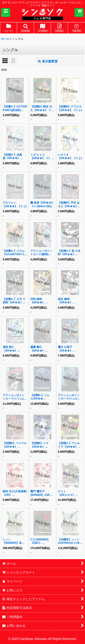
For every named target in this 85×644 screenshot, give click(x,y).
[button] (6, 13)
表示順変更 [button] (48, 61)
